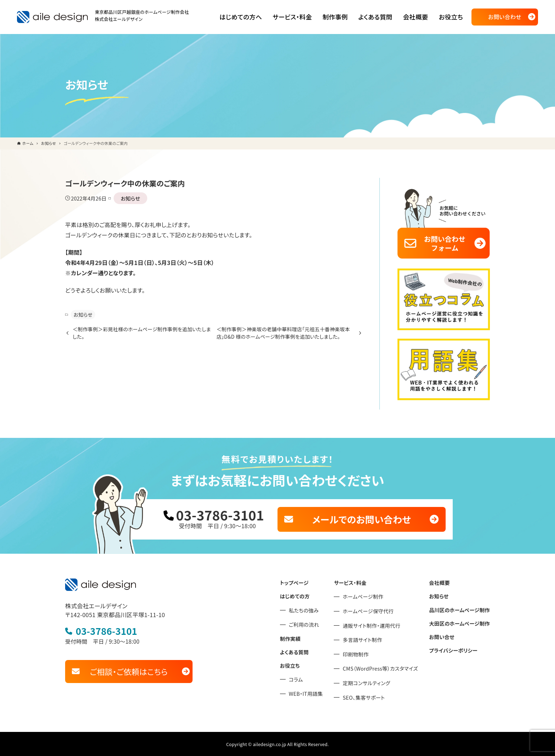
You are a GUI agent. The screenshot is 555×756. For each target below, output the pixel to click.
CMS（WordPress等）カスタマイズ (383, 667)
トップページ (299, 581)
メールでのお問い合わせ (362, 518)
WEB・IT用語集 (310, 692)
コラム (300, 677)
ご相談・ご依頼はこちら (129, 669)
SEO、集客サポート (367, 696)
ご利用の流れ (308, 623)
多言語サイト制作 (366, 638)
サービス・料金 (354, 581)
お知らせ (129, 198)
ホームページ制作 (366, 595)
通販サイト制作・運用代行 (374, 624)
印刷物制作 (359, 653)
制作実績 (295, 637)
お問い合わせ (505, 17)
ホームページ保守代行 (371, 610)
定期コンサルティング (370, 682)
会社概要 (441, 581)
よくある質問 (299, 650)
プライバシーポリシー (454, 648)
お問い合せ (443, 634)
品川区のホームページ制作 (460, 608)
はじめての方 (299, 594)
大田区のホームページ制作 (460, 621)
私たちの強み (308, 609)
